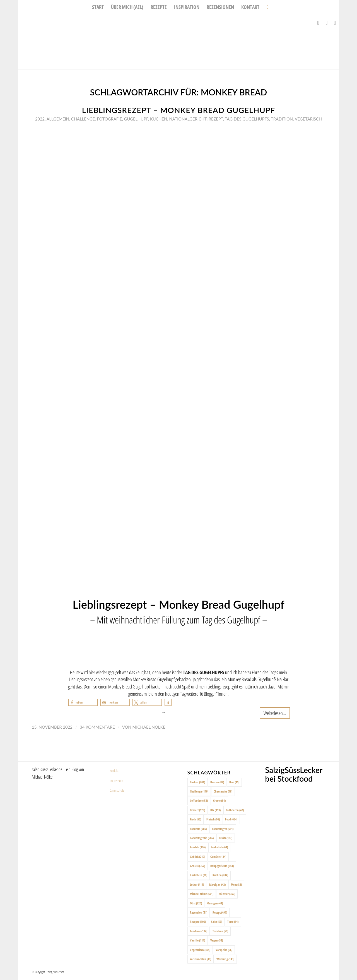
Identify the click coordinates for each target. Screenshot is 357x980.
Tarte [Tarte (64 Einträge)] (233, 922)
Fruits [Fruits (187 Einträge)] (226, 838)
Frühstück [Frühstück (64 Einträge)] (219, 847)
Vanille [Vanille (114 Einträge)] (197, 940)
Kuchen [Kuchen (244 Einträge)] (220, 875)
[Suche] (266, 7)
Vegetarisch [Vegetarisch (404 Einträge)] (200, 950)
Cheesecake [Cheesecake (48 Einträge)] (223, 791)
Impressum (116, 781)
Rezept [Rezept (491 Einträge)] (220, 912)
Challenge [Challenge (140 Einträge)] (199, 791)
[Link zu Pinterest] (335, 23)
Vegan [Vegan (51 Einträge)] (217, 940)
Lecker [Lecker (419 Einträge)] (197, 884)
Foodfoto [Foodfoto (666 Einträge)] (198, 829)
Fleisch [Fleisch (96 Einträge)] (213, 819)
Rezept (216, 119)
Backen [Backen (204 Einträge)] (197, 782)
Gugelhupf (136, 119)
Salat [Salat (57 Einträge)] (217, 922)
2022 (40, 119)
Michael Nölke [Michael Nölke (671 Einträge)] (202, 894)
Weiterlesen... (275, 713)
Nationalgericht (188, 119)
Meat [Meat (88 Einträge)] (236, 884)
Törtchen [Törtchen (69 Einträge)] (220, 931)
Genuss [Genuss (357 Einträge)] (197, 866)
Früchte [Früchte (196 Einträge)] (198, 847)
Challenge (83, 119)
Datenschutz (117, 790)
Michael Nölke (149, 727)
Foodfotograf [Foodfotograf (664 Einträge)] (223, 829)
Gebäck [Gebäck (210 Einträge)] (197, 857)
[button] (83, 702)
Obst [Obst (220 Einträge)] (196, 903)
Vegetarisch (308, 119)
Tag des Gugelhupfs (247, 119)
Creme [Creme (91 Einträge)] (219, 800)
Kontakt (114, 770)
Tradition (282, 119)
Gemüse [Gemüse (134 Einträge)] (218, 857)
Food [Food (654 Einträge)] (231, 819)
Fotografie (109, 119)
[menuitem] (98, 7)
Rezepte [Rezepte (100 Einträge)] (198, 922)
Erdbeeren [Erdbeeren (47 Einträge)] (235, 810)
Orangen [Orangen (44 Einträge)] (215, 903)
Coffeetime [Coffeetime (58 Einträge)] (199, 800)
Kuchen (159, 119)
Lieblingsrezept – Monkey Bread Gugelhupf (179, 110)
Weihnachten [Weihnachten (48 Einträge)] (201, 959)
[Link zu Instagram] (327, 23)
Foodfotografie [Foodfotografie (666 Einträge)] (202, 838)
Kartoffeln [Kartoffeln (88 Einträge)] (199, 875)
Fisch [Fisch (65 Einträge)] (196, 819)
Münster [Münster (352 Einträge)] (227, 894)
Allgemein (58, 119)
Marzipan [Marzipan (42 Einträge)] (217, 884)
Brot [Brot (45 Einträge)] (234, 782)
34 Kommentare (97, 727)
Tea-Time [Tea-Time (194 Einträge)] (199, 931)
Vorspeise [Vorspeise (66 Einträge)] (224, 950)
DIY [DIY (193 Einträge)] (215, 810)
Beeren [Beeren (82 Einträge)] (217, 782)
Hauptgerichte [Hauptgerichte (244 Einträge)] (222, 866)
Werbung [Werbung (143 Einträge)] (225, 959)
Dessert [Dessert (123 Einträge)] (197, 810)
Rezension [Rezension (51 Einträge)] (199, 912)
